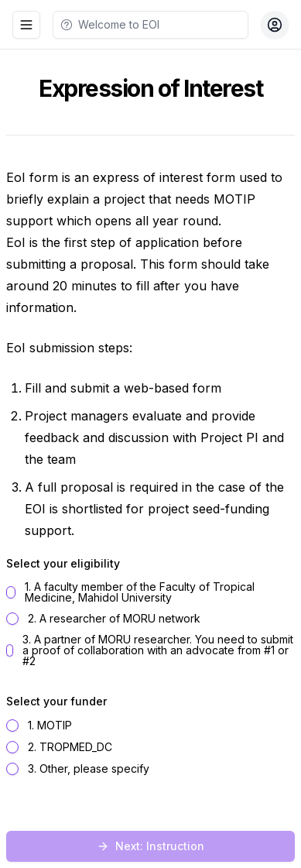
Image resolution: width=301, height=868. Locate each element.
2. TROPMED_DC (70, 747)
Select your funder (56, 701)
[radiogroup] (150, 624)
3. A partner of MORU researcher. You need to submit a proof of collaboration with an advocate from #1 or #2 (158, 650)
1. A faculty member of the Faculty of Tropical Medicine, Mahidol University (140, 592)
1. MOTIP (50, 726)
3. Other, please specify (89, 769)
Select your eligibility (63, 563)
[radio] (11, 592)
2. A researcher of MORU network (114, 619)
